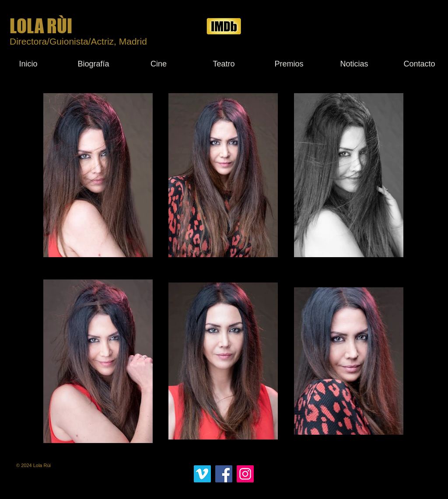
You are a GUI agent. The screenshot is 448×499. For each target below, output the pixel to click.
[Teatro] (224, 64)
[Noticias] (354, 64)
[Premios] (289, 64)
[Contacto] (419, 64)
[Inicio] (28, 64)
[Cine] (159, 64)
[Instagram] (245, 474)
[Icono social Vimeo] (202, 474)
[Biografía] (93, 64)
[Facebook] (224, 474)
